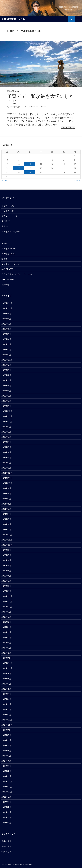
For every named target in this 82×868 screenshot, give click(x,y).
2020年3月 (6, 581)
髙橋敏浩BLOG (13, 91)
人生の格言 (6, 841)
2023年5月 (6, 385)
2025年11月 (7, 303)
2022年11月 (7, 416)
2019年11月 (7, 601)
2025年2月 (6, 349)
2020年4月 (6, 576)
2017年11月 (7, 725)
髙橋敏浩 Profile (9, 248)
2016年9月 (6, 797)
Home (4, 243)
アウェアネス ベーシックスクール (17, 274)
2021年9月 (6, 488)
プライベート (7, 216)
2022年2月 (6, 463)
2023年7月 (6, 375)
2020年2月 (6, 586)
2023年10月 (7, 360)
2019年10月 (7, 607)
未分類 (4, 221)
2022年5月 (6, 447)
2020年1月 (6, 591)
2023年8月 (6, 370)
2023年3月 (6, 396)
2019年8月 (6, 617)
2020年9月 (6, 550)
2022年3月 (6, 457)
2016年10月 (7, 792)
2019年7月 (6, 622)
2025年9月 (6, 313)
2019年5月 (6, 632)
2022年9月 (6, 427)
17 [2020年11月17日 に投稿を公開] (18, 168)
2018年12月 (7, 658)
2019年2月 (6, 648)
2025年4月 (6, 339)
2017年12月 (7, 720)
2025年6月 (6, 329)
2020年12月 (7, 535)
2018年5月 (6, 694)
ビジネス (5, 211)
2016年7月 (6, 807)
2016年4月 (6, 823)
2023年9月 (6, 365)
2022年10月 (7, 421)
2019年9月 (6, 612)
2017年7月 (6, 745)
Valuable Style (8, 279)
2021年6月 (6, 504)
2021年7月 (6, 499)
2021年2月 (6, 524)
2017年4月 (6, 761)
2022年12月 (7, 411)
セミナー (5, 206)
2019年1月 (6, 653)
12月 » (77, 181)
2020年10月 (7, 545)
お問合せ (5, 284)
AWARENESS (7, 269)
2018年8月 (6, 679)
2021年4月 (6, 514)
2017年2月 (6, 771)
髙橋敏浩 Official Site (13, 19)
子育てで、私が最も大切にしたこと (41, 99)
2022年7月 (6, 437)
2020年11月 (7, 540)
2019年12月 (7, 596)
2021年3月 (6, 519)
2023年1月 (6, 406)
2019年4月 (6, 637)
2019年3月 (6, 643)
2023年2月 (6, 401)
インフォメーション (10, 264)
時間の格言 (6, 852)
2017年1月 (6, 776)
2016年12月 (7, 781)
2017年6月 (6, 751)
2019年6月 (6, 627)
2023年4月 (6, 391)
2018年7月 (6, 684)
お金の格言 (6, 846)
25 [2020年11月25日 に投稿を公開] (30, 172)
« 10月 (5, 181)
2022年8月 (6, 432)
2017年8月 (6, 740)
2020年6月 (6, 565)
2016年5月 (6, 817)
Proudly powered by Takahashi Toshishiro (17, 865)
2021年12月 (7, 473)
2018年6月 (6, 689)
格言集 (4, 259)
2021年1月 (6, 529)
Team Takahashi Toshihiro (36, 107)
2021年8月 (6, 493)
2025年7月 (6, 324)
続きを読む (68, 127)
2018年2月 (6, 709)
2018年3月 (6, 704)
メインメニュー (79, 19)
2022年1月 (6, 468)
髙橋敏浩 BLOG (8, 254)
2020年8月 (6, 555)
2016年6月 (6, 812)
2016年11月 (7, 787)
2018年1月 (6, 715)
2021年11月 (7, 478)
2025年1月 (6, 355)
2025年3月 (6, 344)
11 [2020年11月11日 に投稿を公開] (30, 164)
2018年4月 (6, 699)
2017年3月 (6, 766)
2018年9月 (6, 673)
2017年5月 (6, 756)
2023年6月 (6, 380)
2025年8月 (6, 319)
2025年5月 (6, 334)
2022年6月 (6, 442)
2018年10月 (7, 668)
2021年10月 (7, 483)
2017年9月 (6, 735)
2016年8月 (6, 802)
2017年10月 (7, 730)
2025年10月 (7, 308)
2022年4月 (6, 452)
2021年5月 (6, 509)
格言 (3, 226)
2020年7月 (6, 560)
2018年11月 (7, 663)
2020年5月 (6, 571)
